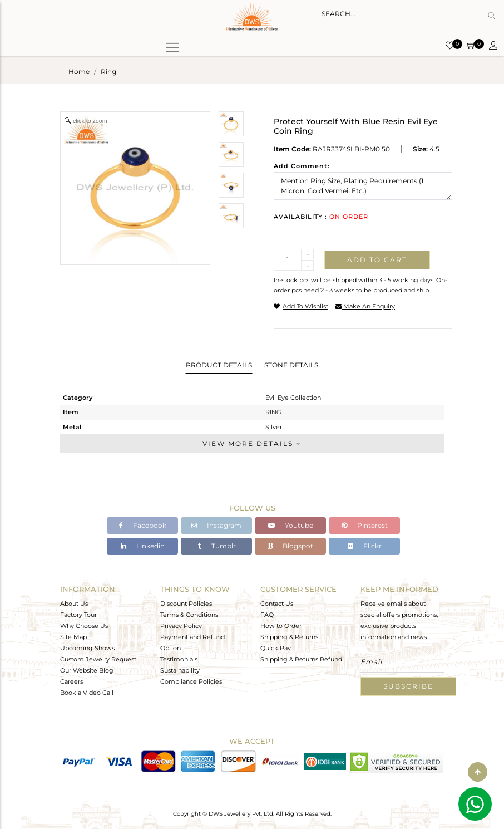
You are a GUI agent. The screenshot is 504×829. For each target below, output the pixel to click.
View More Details (252, 443)
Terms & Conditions (189, 615)
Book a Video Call (87, 693)
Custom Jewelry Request (98, 659)
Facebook (143, 525)
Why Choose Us (84, 626)
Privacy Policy (181, 626)
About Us (74, 604)
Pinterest (365, 525)
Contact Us (277, 604)
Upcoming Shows (87, 648)
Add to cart (377, 260)
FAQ (267, 615)
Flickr (365, 546)
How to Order (281, 626)
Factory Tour (78, 615)
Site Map (73, 637)
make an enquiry (365, 306)
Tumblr (217, 546)
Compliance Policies (191, 681)
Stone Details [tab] (291, 365)
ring (108, 72)
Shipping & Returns (289, 637)
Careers (71, 681)
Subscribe (408, 686)
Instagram (216, 525)
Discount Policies (186, 604)
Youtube (291, 525)
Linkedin (143, 546)
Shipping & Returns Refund (301, 659)
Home (79, 72)
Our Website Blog (87, 670)
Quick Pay (276, 648)
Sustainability (180, 670)
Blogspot (290, 546)
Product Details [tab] (219, 365)
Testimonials (179, 659)
